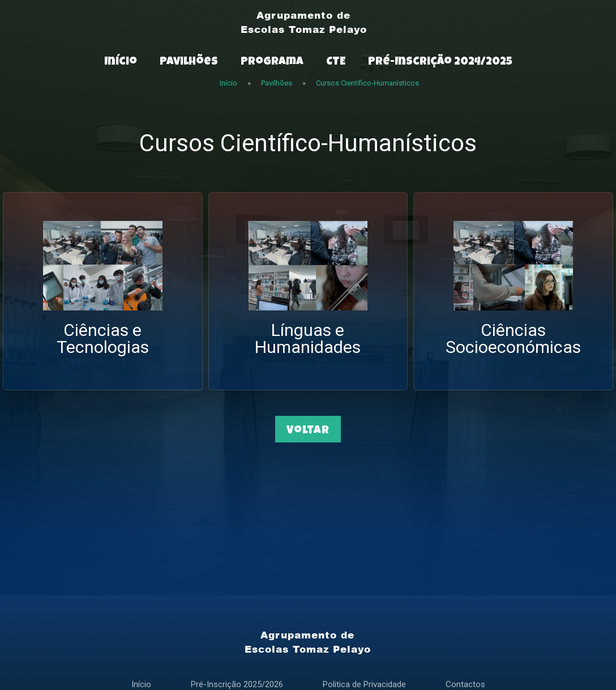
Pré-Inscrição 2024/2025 (440, 62)
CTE (336, 62)
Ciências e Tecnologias (103, 338)
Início (121, 62)
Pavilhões (189, 62)
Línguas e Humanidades (308, 338)
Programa (272, 62)
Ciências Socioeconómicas (513, 338)
